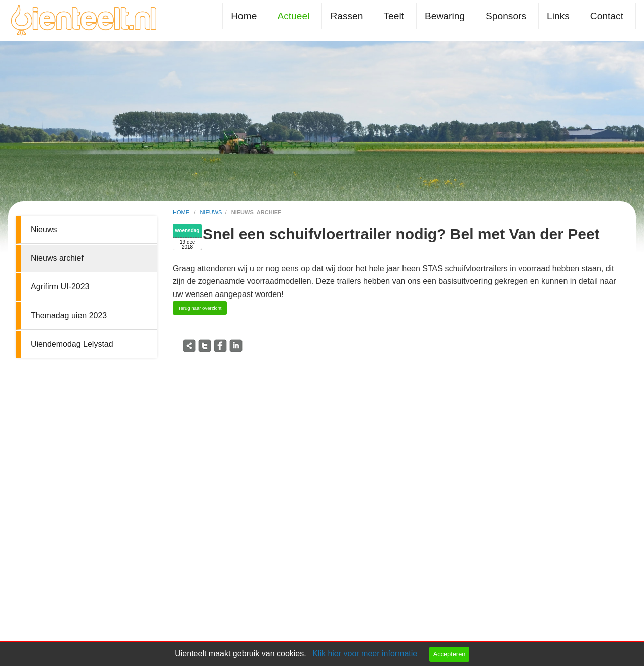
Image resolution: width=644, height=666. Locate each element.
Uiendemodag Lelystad (72, 344)
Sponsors (506, 16)
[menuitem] (246, 16)
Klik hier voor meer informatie (365, 654)
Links (558, 16)
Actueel (293, 16)
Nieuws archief (57, 258)
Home (244, 16)
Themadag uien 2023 (69, 315)
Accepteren (450, 654)
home (182, 212)
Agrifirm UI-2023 (60, 287)
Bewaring (445, 16)
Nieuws (44, 229)
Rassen (346, 16)
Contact (607, 16)
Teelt (394, 16)
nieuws (211, 212)
